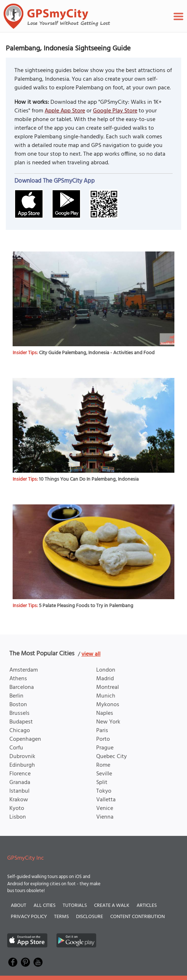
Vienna (105, 817)
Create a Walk (112, 906)
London (106, 670)
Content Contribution (137, 917)
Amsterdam (24, 670)
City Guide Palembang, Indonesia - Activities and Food (97, 353)
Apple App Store (65, 111)
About (19, 906)
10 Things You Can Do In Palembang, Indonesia (89, 479)
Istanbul (19, 791)
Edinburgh (22, 765)
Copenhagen (25, 739)
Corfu (16, 748)
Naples (105, 713)
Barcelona (22, 687)
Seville (104, 774)
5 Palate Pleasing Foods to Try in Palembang (86, 606)
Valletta (106, 800)
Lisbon (18, 817)
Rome (103, 765)
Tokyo (104, 791)
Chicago (20, 731)
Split (102, 783)
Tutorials (75, 906)
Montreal (108, 687)
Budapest (21, 722)
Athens (18, 679)
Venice (105, 808)
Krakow (19, 800)
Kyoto (17, 808)
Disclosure (90, 917)
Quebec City (112, 757)
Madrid (105, 679)
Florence (20, 774)
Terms (61, 917)
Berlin (16, 696)
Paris (102, 731)
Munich (106, 696)
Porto (103, 739)
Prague (105, 748)
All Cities (44, 906)
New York (108, 722)
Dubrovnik (22, 757)
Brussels (19, 713)
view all (91, 654)
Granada (20, 783)
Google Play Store (115, 111)
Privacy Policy (29, 917)
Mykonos (108, 705)
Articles (147, 906)
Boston (18, 705)
